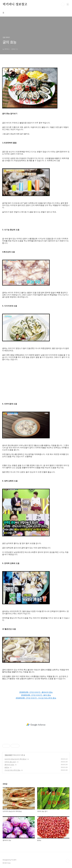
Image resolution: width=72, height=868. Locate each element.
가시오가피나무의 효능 (12, 770)
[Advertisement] (36, 383)
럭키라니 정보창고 (15, 4)
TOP (68, 861)
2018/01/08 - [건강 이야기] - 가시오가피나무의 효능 (36, 698)
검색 (63, 4)
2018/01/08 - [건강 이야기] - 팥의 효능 (36, 695)
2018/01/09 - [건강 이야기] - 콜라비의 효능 (36, 692)
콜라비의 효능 (9, 765)
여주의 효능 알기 (10, 762)
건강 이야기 (9, 755)
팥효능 (7, 767)
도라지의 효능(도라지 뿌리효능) (16, 759)
